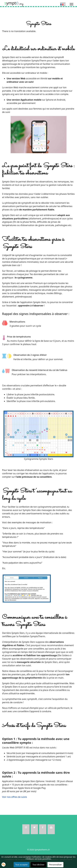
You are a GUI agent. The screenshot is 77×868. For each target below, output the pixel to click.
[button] (4, 865)
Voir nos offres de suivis (15, 797)
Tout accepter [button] (21, 865)
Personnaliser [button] (55, 865)
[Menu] (71, 4)
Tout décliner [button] (38, 865)
